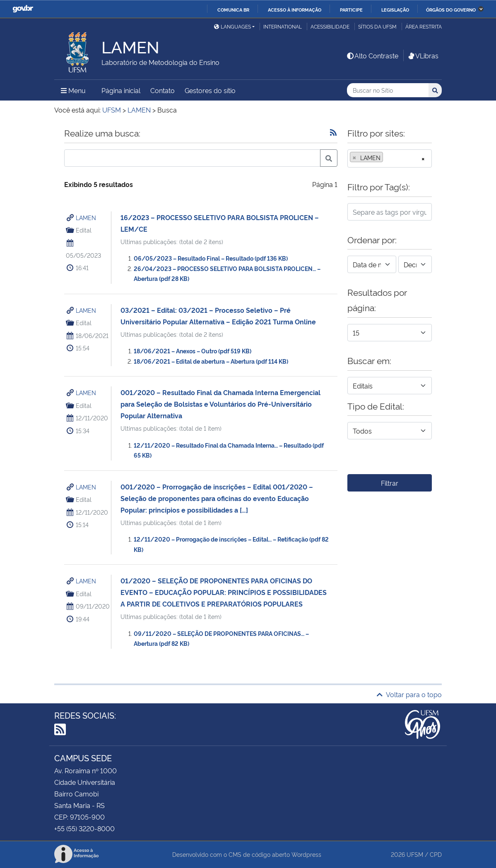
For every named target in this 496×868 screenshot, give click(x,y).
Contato (163, 90)
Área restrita (424, 26)
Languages (232, 26)
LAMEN (86, 217)
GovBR (23, 9)
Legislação (395, 10)
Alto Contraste (372, 55)
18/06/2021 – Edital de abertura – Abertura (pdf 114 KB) (211, 361)
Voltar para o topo (409, 694)
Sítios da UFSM (377, 26)
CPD (436, 854)
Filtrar (390, 483)
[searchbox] (388, 158)
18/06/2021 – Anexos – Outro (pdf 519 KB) (193, 351)
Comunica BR (233, 10)
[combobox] (390, 158)
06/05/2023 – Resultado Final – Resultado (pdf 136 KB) (211, 258)
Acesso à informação (295, 10)
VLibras (423, 55)
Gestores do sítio (210, 90)
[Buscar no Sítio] (388, 90)
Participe (351, 10)
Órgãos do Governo (451, 10)
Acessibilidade (330, 26)
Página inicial (121, 90)
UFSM (415, 854)
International (283, 26)
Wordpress (306, 854)
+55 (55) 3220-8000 (84, 828)
